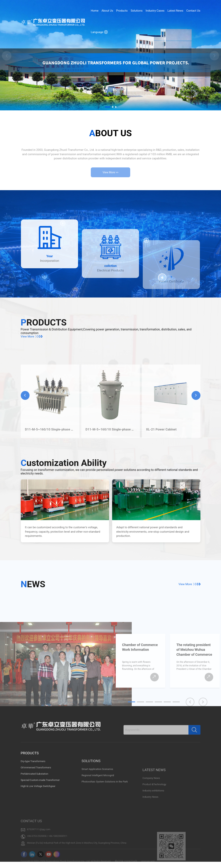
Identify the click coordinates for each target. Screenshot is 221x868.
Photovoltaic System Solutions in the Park (105, 817)
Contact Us (193, 11)
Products (122, 11)
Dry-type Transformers (33, 803)
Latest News (175, 11)
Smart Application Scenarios (97, 804)
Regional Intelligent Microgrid (98, 810)
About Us (107, 11)
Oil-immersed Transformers (36, 809)
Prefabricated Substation (35, 816)
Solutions (137, 11)
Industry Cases (155, 11)
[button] (108, 107)
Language (99, 32)
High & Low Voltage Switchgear (38, 828)
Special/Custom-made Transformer (40, 822)
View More (32, 358)
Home (95, 11)
